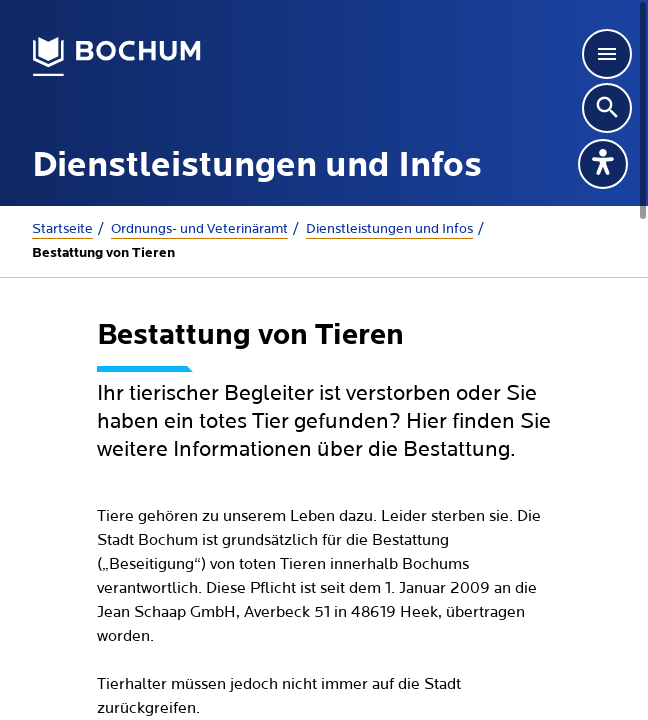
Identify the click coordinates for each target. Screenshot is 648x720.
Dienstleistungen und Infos (389, 229)
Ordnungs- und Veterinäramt (199, 229)
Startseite (62, 229)
